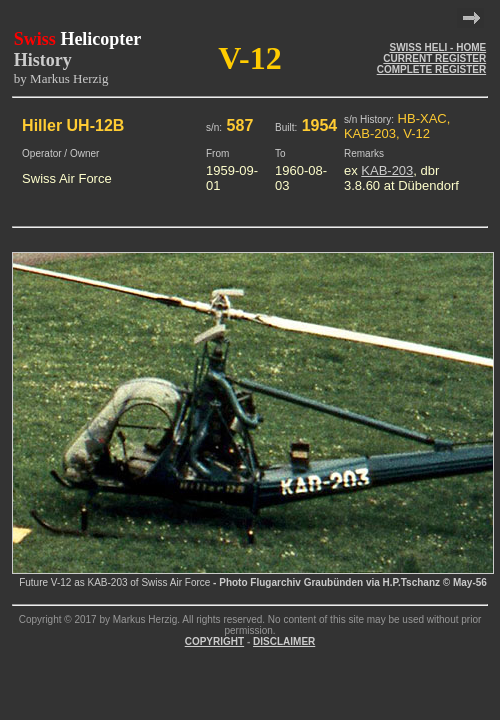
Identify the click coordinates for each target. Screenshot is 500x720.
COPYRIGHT (214, 641)
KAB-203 (387, 170)
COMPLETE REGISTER (431, 69)
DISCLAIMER (284, 641)
